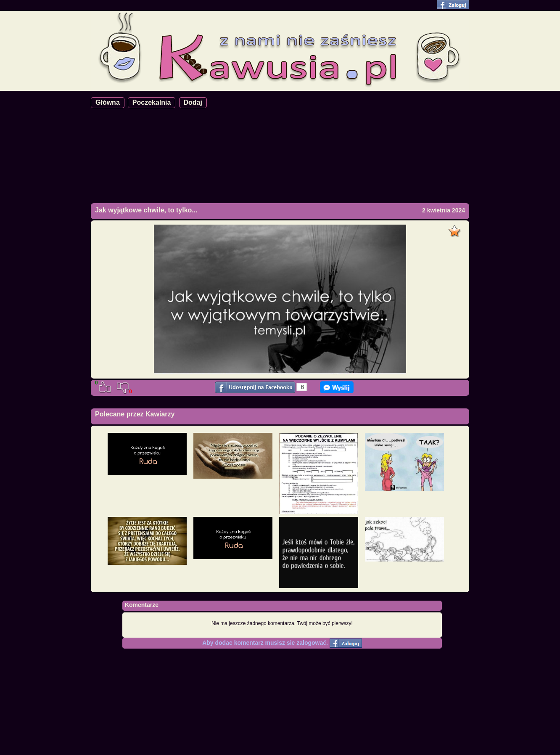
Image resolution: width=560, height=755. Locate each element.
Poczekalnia (152, 102)
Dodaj (193, 102)
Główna (108, 102)
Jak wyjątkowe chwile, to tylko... (146, 210)
